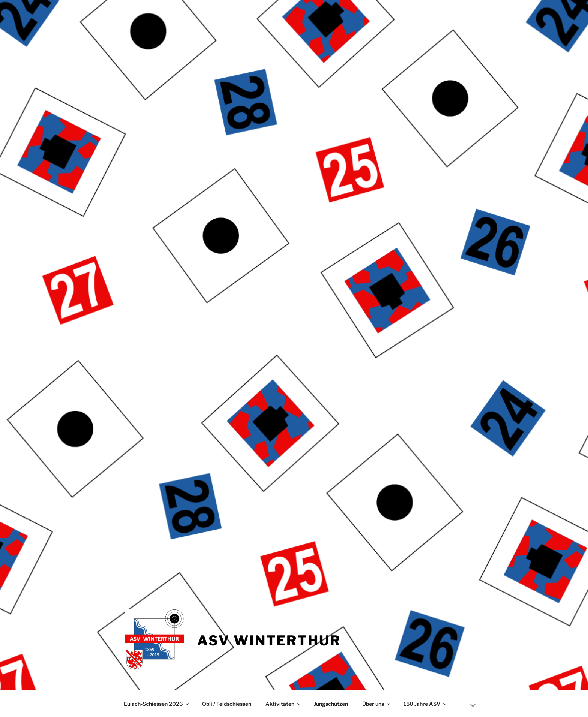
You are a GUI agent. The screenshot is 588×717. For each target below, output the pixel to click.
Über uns (377, 704)
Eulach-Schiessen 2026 (157, 704)
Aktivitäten (283, 704)
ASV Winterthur (269, 641)
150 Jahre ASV (425, 704)
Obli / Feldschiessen (227, 704)
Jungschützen (331, 704)
